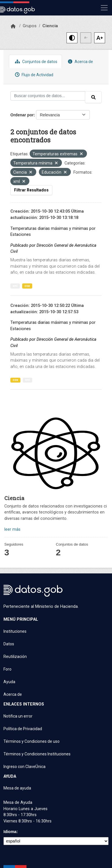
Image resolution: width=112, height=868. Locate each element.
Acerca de (80, 61)
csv (27, 286)
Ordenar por (22, 115)
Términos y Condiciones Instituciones (37, 754)
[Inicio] (13, 26)
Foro (7, 669)
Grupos (30, 26)
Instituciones (15, 631)
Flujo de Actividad (33, 75)
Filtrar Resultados (31, 190)
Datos (9, 644)
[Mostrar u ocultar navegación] (104, 8)
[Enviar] (93, 97)
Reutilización (15, 657)
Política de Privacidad (23, 729)
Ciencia (50, 26)
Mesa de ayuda (17, 788)
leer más (12, 529)
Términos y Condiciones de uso (32, 741)
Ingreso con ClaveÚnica (24, 767)
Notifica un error (18, 716)
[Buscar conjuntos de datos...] (48, 96)
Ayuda (9, 682)
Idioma (10, 832)
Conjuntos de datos (35, 61)
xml (15, 286)
